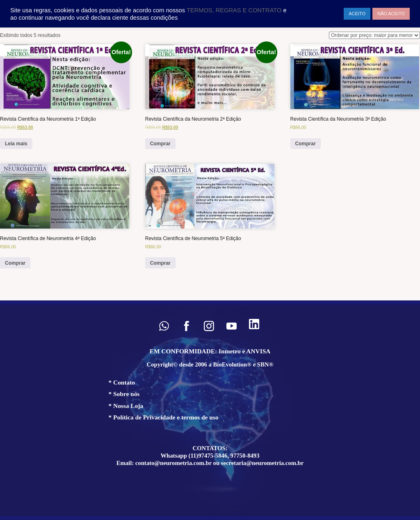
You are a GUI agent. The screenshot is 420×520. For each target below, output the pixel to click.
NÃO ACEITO (391, 14)
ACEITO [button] (357, 14)
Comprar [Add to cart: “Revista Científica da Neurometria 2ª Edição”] (160, 144)
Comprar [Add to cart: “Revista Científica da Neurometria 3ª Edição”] (306, 144)
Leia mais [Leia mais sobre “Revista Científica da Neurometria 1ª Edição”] (16, 144)
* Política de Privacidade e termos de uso (164, 417)
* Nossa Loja (126, 406)
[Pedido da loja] (374, 35)
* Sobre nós (124, 394)
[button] (164, 326)
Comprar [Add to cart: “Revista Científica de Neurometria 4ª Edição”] (15, 263)
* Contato (122, 382)
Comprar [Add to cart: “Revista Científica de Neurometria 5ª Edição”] (160, 263)
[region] (210, 410)
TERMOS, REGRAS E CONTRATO (235, 10)
